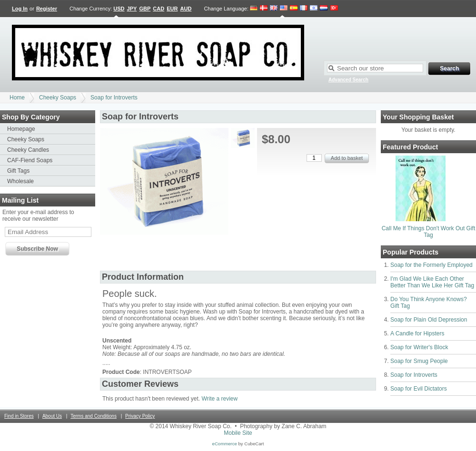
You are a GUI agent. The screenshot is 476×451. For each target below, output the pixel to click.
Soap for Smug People (419, 361)
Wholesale (20, 181)
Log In (20, 9)
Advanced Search (348, 80)
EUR (172, 9)
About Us (52, 416)
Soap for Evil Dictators (419, 389)
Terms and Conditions (94, 416)
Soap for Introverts (114, 98)
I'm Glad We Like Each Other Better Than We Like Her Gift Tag (432, 282)
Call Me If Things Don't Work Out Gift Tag (429, 232)
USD (119, 9)
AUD (186, 9)
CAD (159, 9)
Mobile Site (238, 433)
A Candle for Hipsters (417, 333)
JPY (132, 9)
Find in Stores (19, 416)
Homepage (21, 129)
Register (47, 9)
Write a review (219, 399)
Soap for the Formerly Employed (431, 265)
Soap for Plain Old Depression (429, 320)
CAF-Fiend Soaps (30, 160)
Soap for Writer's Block (419, 347)
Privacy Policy (140, 416)
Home (17, 98)
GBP (145, 9)
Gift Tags (18, 171)
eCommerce (225, 444)
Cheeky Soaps (58, 98)
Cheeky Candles (28, 150)
